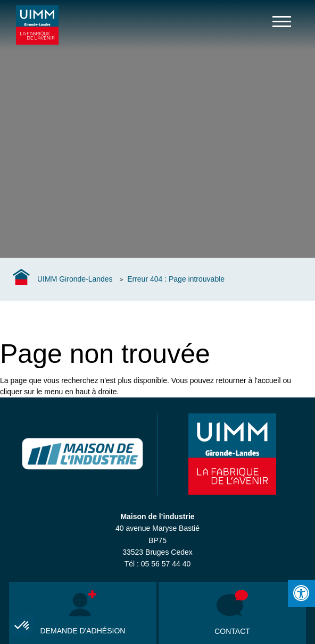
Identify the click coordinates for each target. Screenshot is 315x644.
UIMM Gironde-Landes (75, 279)
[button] (22, 626)
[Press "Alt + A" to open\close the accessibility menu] (301, 593)
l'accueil (267, 380)
